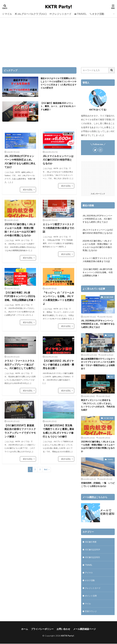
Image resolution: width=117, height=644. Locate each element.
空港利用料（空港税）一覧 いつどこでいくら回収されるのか (98, 484)
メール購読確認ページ (83, 629)
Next (46, 467)
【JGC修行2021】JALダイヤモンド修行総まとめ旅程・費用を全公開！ (58, 363)
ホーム (27, 629)
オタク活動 (90, 580)
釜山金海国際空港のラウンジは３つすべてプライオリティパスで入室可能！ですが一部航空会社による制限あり (98, 363)
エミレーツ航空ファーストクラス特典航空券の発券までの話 (58, 227)
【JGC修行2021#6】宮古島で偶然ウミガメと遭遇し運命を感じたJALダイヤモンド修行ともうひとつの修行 (58, 429)
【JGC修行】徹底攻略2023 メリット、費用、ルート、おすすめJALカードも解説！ (58, 106)
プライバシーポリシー (43, 629)
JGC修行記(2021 (93, 557)
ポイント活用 (91, 596)
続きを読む (28, 189)
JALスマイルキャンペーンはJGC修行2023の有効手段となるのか (58, 160)
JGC (112, 376)
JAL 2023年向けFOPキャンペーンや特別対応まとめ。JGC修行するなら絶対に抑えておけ (20, 161)
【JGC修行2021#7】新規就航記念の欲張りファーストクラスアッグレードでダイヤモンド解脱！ (20, 429)
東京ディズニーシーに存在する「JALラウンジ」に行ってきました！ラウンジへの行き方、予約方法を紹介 (98, 405)
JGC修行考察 (109, 297)
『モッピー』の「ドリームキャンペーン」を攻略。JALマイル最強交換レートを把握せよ (58, 297)
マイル (88, 604)
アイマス (89, 572)
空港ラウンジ (91, 612)
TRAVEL (111, 335)
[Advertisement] (58, 40)
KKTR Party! (68, 636)
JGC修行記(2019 (93, 549)
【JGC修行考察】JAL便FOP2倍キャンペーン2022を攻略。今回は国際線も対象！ (20, 295)
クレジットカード (93, 588)
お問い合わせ (63, 629)
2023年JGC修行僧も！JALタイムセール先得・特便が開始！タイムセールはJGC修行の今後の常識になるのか (20, 229)
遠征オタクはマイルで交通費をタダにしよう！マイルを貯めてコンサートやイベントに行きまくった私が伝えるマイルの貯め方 (58, 83)
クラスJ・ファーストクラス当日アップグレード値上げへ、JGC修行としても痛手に (20, 363)
